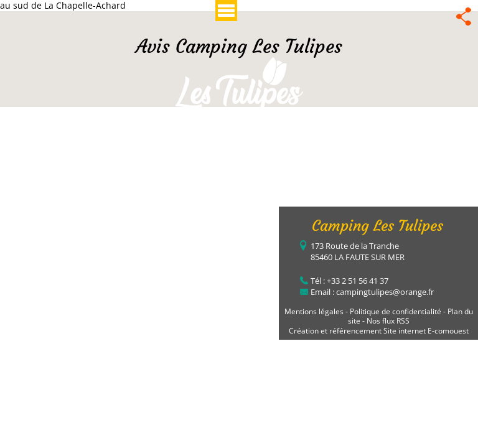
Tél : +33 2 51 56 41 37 (349, 281)
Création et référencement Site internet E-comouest (379, 331)
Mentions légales (314, 311)
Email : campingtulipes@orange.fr (372, 292)
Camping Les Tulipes (377, 226)
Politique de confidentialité (396, 311)
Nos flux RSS (388, 321)
